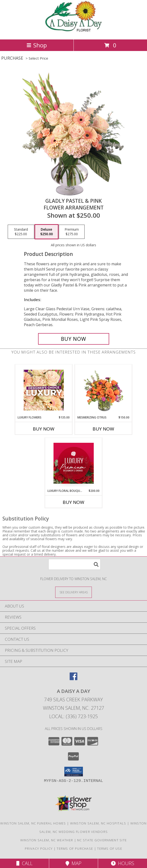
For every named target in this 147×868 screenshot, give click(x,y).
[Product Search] (74, 564)
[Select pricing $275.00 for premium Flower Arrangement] (72, 232)
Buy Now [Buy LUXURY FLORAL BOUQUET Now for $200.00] (73, 502)
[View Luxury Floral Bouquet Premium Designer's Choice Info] (74, 463)
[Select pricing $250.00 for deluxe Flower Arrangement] (47, 232)
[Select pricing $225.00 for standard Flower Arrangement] (21, 232)
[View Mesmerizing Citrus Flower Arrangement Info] (104, 390)
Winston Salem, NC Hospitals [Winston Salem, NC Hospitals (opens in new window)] (98, 823)
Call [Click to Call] (24, 863)
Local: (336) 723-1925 (73, 716)
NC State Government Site (102, 840)
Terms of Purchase (75, 849)
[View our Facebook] (73, 679)
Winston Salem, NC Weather (47, 840)
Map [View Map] (73, 863)
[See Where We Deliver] (73, 592)
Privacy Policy (39, 849)
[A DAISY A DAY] (73, 32)
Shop (37, 45)
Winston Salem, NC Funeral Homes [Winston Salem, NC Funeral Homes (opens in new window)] (33, 823)
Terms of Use (110, 849)
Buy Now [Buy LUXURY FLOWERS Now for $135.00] (44, 429)
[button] (74, 772)
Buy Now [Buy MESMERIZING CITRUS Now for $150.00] (103, 429)
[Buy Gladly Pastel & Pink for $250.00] (74, 339)
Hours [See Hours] (123, 863)
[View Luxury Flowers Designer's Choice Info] (44, 390)
